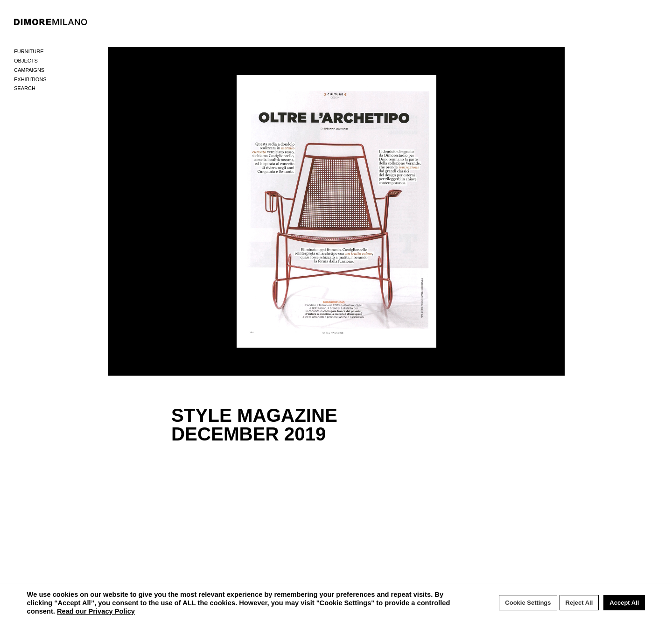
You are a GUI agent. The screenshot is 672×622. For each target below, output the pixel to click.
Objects (26, 61)
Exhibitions (30, 79)
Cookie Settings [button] (528, 603)
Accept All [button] (624, 603)
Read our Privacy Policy (96, 611)
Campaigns (29, 70)
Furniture (29, 51)
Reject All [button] (579, 603)
